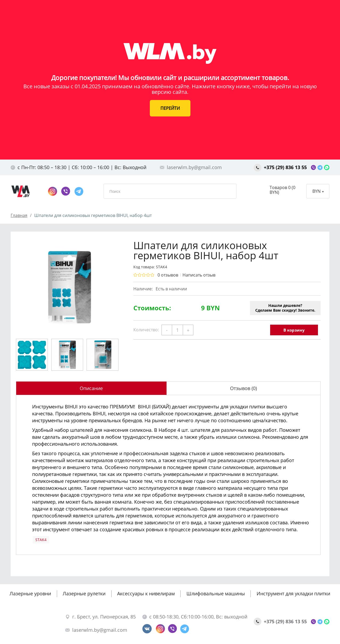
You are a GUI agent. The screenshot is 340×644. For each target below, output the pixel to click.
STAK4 (41, 540)
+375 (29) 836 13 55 (281, 167)
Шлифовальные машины (216, 593)
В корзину (294, 330)
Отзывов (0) (243, 388)
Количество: (146, 330)
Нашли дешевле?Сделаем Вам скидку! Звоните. (285, 308)
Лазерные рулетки (84, 593)
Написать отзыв (199, 275)
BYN (318, 191)
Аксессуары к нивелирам (146, 593)
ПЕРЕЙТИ (170, 108)
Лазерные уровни (30, 593)
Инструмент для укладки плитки (293, 593)
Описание (91, 388)
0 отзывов (168, 275)
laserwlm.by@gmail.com (191, 167)
